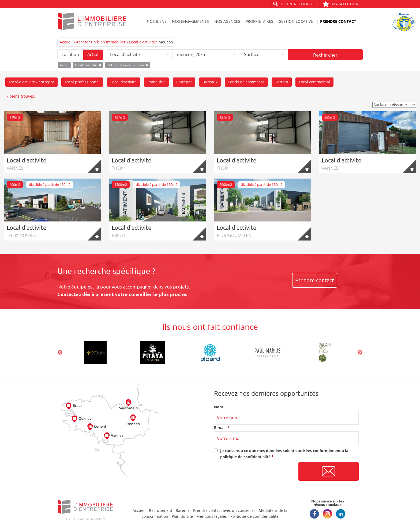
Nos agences (227, 21)
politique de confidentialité (245, 457)
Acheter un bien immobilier (101, 42)
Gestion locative (296, 21)
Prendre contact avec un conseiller (224, 510)
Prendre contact (338, 21)
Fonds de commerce (246, 82)
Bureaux (210, 82)
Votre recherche (298, 4)
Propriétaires (259, 21)
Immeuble (156, 82)
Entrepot (184, 82)
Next (360, 353)
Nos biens (157, 21)
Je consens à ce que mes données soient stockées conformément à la (284, 454)
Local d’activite (142, 42)
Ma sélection (341, 4)
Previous (60, 353)
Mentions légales (212, 516)
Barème (183, 510)
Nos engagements (190, 21)
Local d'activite (123, 82)
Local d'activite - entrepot (31, 82)
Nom (219, 407)
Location (70, 54)
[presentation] (255, 472)
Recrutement (161, 510)
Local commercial (314, 82)
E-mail (222, 428)
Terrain (282, 82)
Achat (93, 54)
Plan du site (182, 516)
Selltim (101, 519)
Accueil (66, 42)
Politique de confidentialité (254, 516)
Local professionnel (82, 82)
